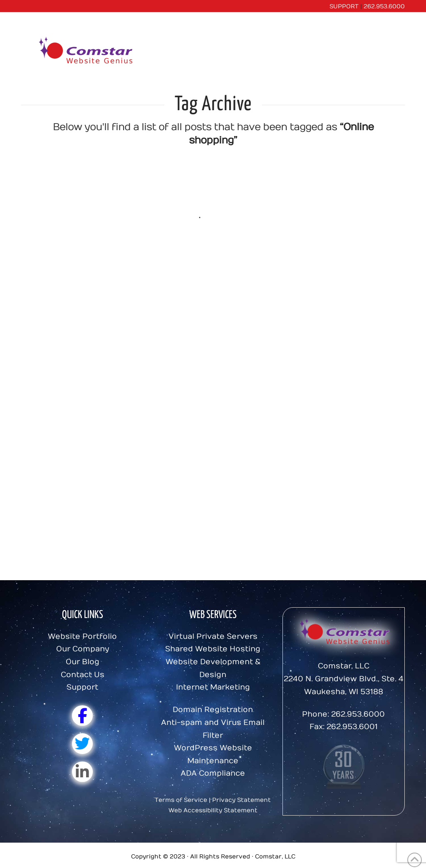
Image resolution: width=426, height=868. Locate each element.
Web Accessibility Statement (213, 810)
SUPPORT (344, 6)
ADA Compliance (213, 773)
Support (82, 687)
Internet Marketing (213, 687)
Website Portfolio (82, 637)
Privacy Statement (241, 800)
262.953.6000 (384, 6)
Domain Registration (213, 710)
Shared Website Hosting (213, 649)
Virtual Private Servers (213, 637)
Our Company (83, 649)
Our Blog (83, 662)
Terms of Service (181, 800)
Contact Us (83, 675)
